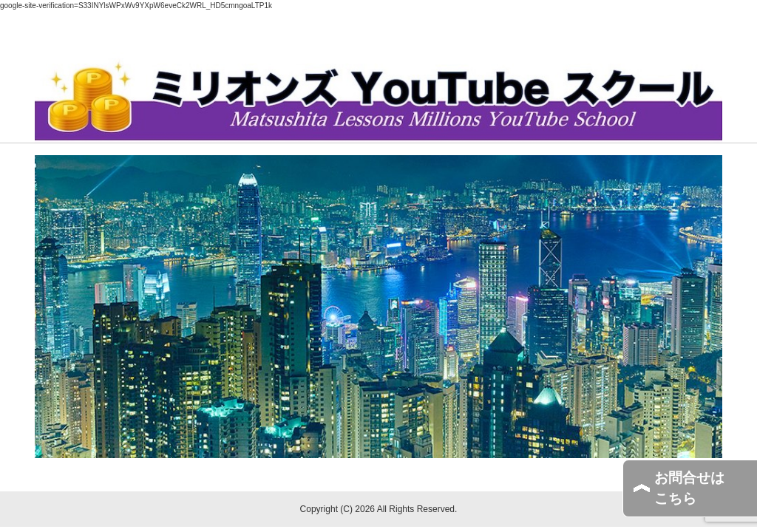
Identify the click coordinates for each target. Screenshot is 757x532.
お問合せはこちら (689, 488)
